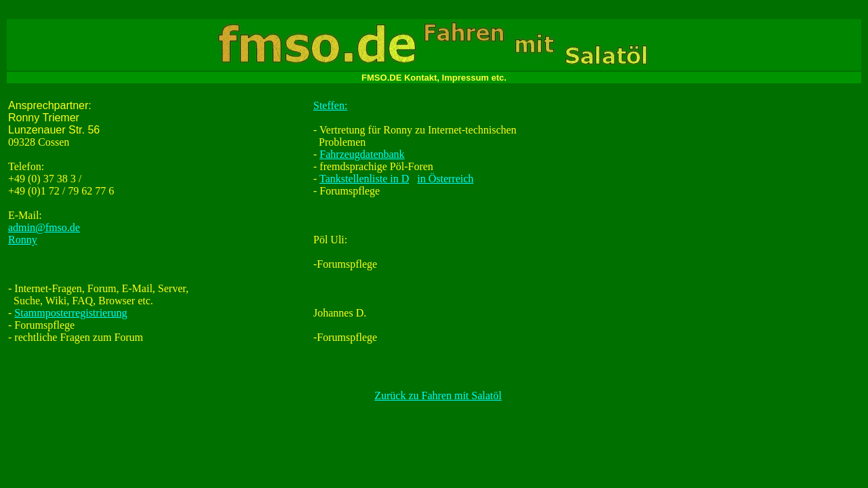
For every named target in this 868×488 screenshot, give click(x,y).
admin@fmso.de (44, 227)
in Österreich (445, 179)
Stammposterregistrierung (71, 313)
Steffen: (330, 105)
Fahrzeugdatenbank (362, 154)
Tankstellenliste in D (364, 179)
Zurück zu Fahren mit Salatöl (438, 395)
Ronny (23, 240)
